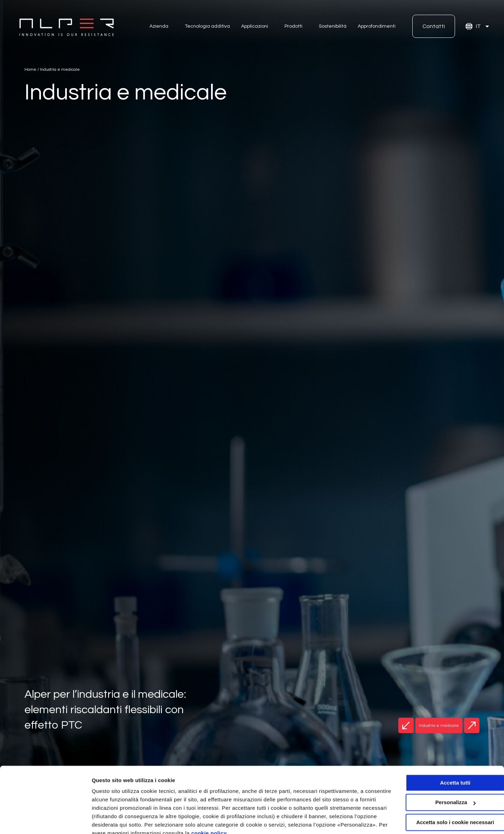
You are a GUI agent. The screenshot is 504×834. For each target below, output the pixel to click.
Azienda (159, 26)
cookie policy (261, 801)
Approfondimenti (377, 26)
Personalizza (108, 820)
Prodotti (293, 26)
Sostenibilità (333, 26)
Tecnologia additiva (207, 26)
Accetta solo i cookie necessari (446, 790)
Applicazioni (255, 26)
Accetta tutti (446, 750)
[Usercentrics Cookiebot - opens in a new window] (45, 820)
